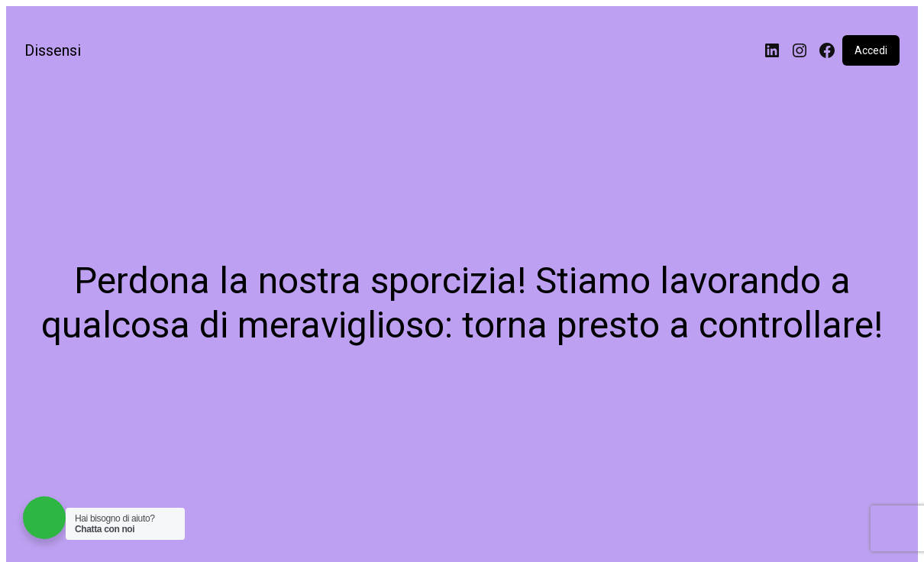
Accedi (871, 50)
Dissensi (53, 50)
